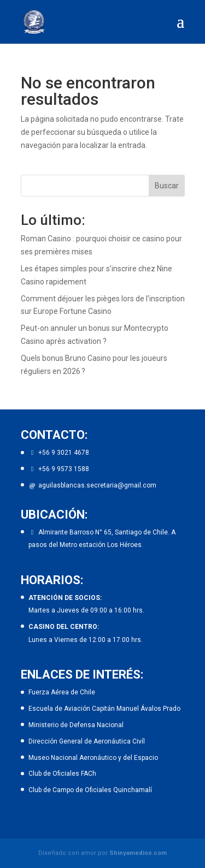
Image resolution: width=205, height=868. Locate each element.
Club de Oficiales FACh (62, 774)
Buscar (167, 186)
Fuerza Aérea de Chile (62, 692)
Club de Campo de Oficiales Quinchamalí (90, 790)
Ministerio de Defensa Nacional (76, 725)
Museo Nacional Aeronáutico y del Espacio (93, 758)
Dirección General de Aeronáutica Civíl (87, 741)
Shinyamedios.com (138, 853)
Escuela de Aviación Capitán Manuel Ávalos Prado (104, 709)
